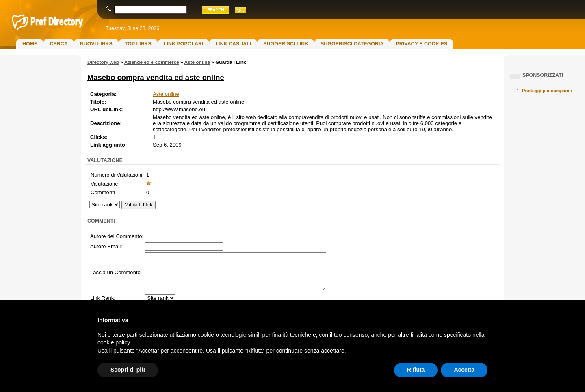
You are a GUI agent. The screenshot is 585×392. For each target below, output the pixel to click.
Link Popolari (184, 44)
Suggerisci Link (286, 44)
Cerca (58, 44)
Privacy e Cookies (421, 44)
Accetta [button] (464, 370)
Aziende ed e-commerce (152, 62)
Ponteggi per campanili (547, 91)
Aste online (197, 62)
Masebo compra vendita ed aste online (156, 77)
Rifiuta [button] (416, 370)
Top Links (138, 44)
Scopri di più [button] (128, 370)
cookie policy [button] (114, 342)
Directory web (103, 62)
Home (30, 44)
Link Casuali (233, 44)
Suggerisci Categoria (352, 44)
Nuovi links (96, 44)
